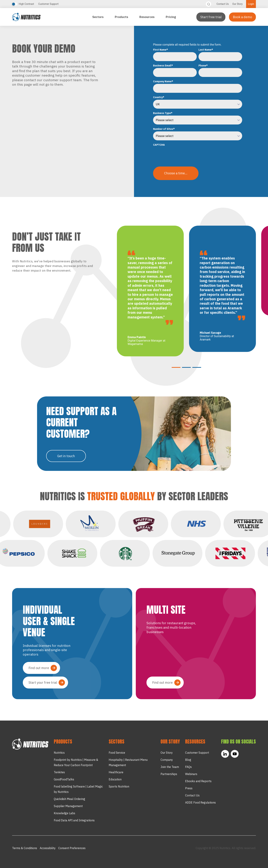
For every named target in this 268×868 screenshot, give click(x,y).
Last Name (206, 50)
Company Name (163, 81)
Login (251, 4)
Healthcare (116, 772)
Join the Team (170, 767)
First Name (161, 50)
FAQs (188, 767)
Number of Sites (164, 129)
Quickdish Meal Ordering (69, 799)
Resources (147, 17)
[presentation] (180, 154)
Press (189, 788)
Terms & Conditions (25, 848)
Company (167, 760)
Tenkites (59, 772)
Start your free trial (43, 683)
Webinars (191, 774)
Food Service (117, 753)
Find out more (39, 668)
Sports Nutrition (119, 786)
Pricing (171, 17)
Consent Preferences (72, 848)
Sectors (98, 17)
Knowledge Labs (65, 813)
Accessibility (48, 848)
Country (159, 97)
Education (115, 779)
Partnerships (169, 774)
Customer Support (48, 4)
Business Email (163, 66)
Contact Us (223, 4)
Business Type (163, 113)
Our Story (238, 4)
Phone (203, 66)
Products (122, 17)
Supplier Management (68, 806)
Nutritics (59, 753)
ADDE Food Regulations (200, 802)
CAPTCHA (159, 145)
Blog (188, 760)
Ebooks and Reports (198, 781)
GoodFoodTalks (64, 779)
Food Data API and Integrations (74, 820)
